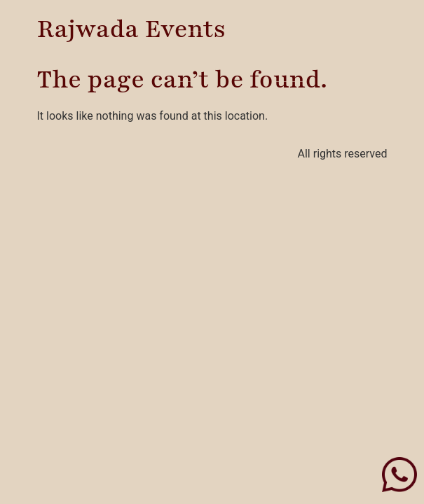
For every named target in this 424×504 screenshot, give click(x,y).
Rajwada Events (132, 29)
